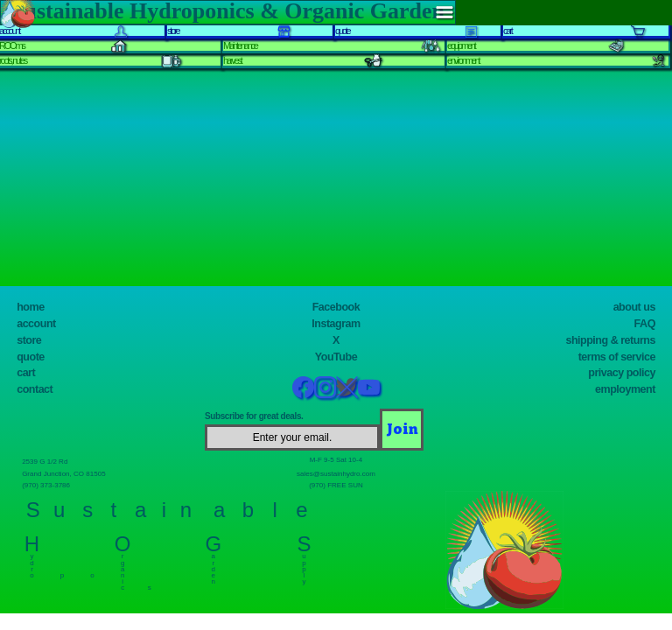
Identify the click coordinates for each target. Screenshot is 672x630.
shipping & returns (610, 340)
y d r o (32, 562)
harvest (232, 60)
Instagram (336, 324)
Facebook (336, 307)
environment (463, 60)
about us (634, 307)
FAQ (645, 324)
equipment (461, 45)
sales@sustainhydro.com (336, 473)
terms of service (617, 357)
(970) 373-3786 (51, 484)
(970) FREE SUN (336, 484)
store (29, 340)
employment (625, 389)
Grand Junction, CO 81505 (72, 473)
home (30, 307)
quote (31, 357)
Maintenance (240, 45)
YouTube (336, 357)
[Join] (402, 430)
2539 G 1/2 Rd (49, 461)
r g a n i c (123, 569)
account (36, 324)
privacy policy (622, 373)
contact (35, 389)
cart (26, 373)
